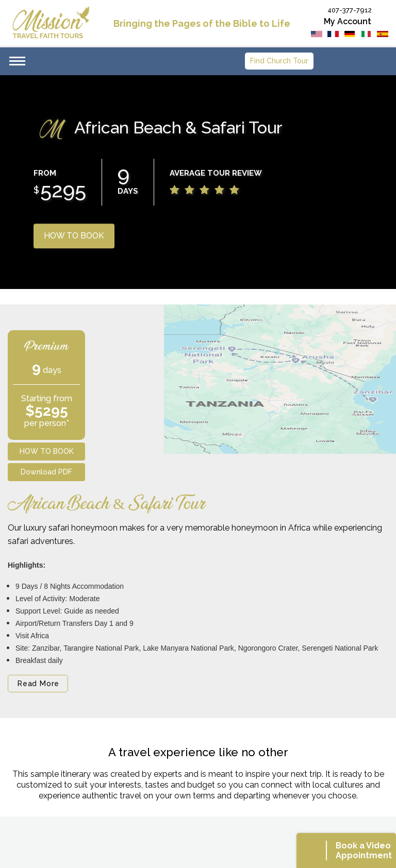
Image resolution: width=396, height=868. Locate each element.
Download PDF (46, 472)
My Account (348, 21)
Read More (38, 684)
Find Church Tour (279, 61)
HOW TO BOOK (74, 236)
